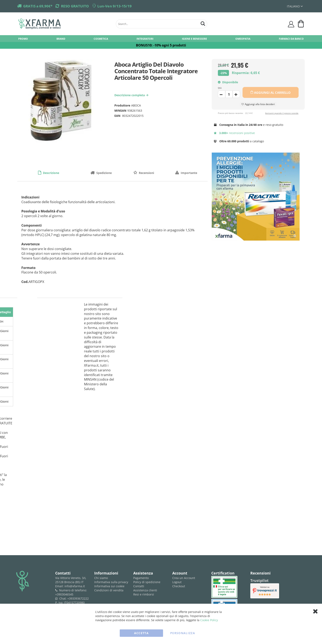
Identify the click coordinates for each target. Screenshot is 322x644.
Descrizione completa (132, 95)
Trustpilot (259, 580)
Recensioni (146, 173)
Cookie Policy (209, 620)
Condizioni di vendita (109, 590)
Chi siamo (101, 578)
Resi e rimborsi (144, 594)
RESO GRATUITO (75, 6)
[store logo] (65, 24)
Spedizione (104, 173)
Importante (189, 173)
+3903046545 (64, 594)
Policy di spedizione (147, 582)
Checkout (179, 586)
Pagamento (141, 578)
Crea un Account (184, 578)
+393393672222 (78, 598)
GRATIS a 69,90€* (38, 6)
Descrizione (51, 173)
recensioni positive (234, 133)
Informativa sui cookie (109, 586)
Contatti (139, 586)
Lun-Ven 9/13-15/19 (114, 6)
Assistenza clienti (145, 590)
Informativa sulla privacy (111, 582)
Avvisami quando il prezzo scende (282, 113)
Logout (177, 582)
